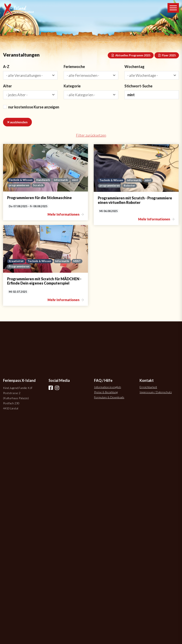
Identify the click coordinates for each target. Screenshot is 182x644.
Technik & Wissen (21, 180)
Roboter (112, 202)
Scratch (38, 185)
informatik (116, 196)
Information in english (108, 387)
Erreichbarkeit (148, 387)
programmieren (19, 185)
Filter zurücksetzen (91, 135)
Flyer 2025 (167, 55)
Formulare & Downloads (109, 397)
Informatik (61, 180)
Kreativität (16, 279)
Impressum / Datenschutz (156, 392)
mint (75, 180)
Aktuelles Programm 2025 (131, 55)
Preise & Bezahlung (106, 392)
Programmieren (19, 284)
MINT (77, 279)
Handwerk (43, 180)
